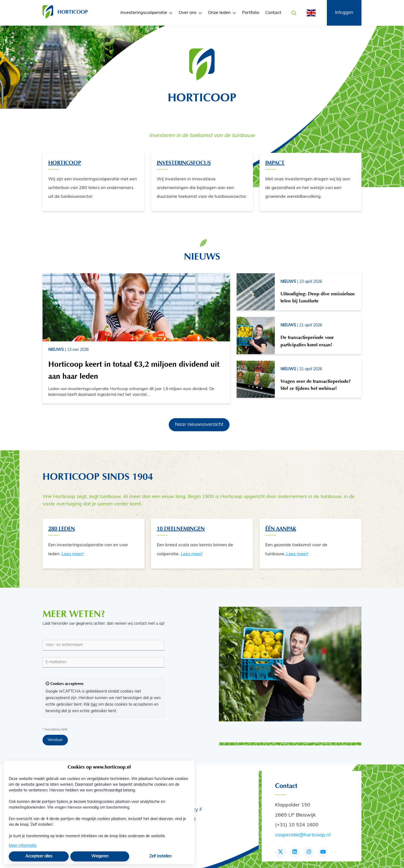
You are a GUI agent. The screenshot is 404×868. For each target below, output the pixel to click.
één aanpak (281, 529)
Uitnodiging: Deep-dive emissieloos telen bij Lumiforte (318, 297)
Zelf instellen (160, 856)
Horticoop (65, 163)
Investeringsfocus (184, 163)
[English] (309, 13)
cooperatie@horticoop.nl (303, 835)
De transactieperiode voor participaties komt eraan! (307, 341)
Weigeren (100, 856)
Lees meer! (73, 554)
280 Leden (62, 529)
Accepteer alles (39, 856)
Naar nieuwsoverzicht (199, 425)
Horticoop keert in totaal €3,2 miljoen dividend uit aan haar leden (134, 370)
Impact (275, 163)
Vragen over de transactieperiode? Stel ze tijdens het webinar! (316, 385)
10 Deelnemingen (181, 529)
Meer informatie (23, 846)
